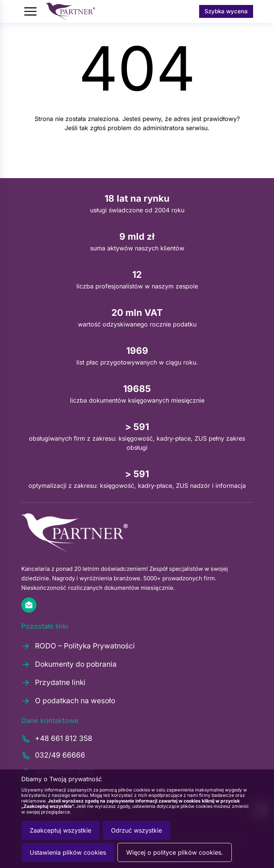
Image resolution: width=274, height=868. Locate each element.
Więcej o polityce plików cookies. (175, 852)
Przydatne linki (53, 683)
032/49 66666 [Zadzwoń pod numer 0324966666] (53, 756)
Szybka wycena (226, 11)
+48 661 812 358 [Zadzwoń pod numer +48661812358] (57, 739)
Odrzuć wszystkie (136, 830)
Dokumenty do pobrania (69, 664)
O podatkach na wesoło (68, 701)
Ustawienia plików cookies (68, 852)
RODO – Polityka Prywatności (78, 646)
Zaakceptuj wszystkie (60, 830)
